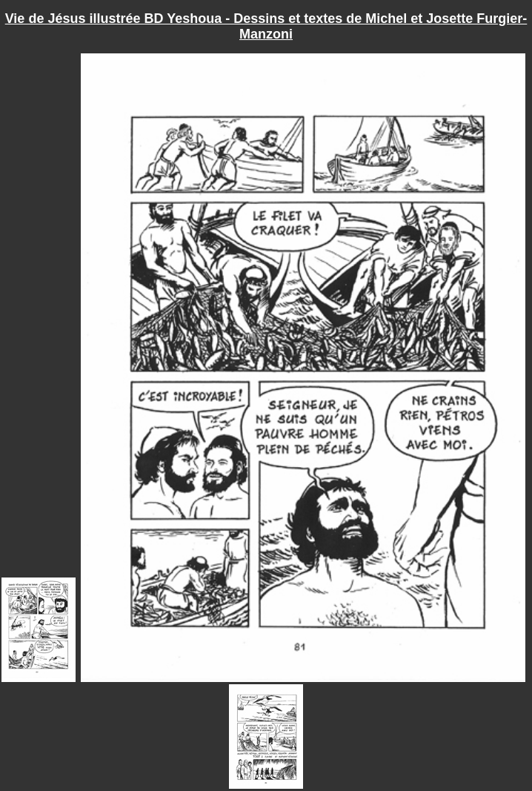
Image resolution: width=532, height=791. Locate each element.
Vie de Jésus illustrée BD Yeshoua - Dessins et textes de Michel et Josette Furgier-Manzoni (266, 26)
